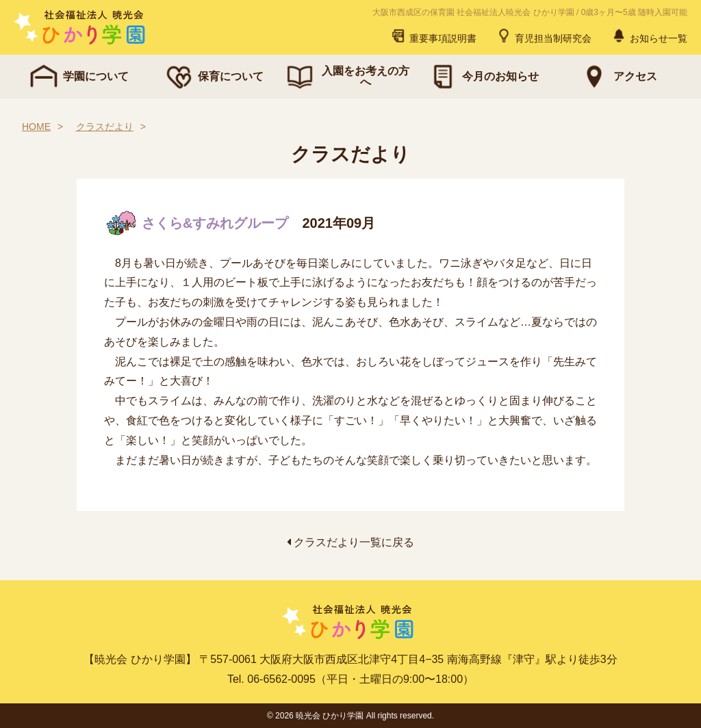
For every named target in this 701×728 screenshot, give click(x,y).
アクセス (617, 77)
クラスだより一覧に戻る (350, 542)
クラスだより (105, 127)
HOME (36, 127)
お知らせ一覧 (649, 36)
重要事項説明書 (433, 36)
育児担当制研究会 (544, 36)
